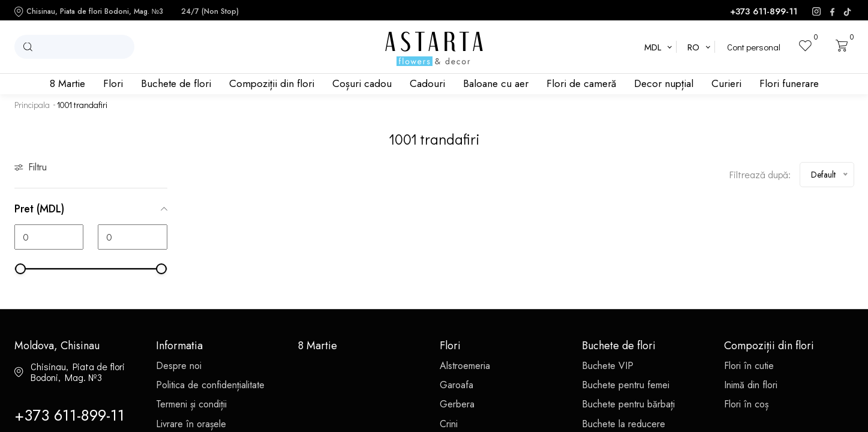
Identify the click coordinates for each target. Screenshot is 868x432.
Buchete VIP (608, 366)
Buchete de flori (176, 83)
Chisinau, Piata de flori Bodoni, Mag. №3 (89, 12)
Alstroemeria (465, 366)
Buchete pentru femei (626, 385)
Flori (113, 83)
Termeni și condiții (191, 404)
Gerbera (457, 404)
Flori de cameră (581, 83)
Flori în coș (746, 404)
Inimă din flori (751, 385)
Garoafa (456, 385)
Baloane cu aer (496, 83)
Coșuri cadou (362, 83)
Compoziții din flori (272, 83)
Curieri (726, 83)
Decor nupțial (664, 83)
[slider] (20, 269)
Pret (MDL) (91, 209)
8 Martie (67, 83)
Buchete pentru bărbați (628, 404)
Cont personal (754, 47)
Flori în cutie (749, 366)
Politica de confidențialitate (210, 385)
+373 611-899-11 (764, 12)
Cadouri (427, 83)
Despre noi (179, 366)
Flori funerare (789, 83)
